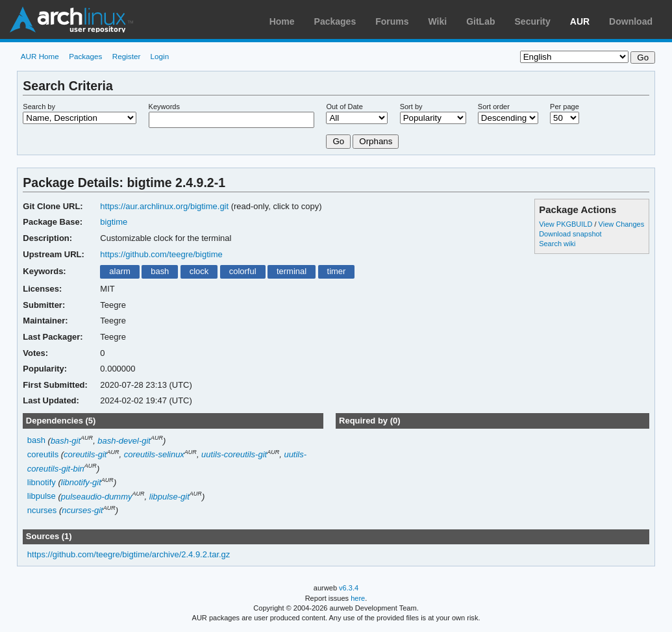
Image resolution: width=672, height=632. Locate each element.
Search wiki (557, 244)
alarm (119, 271)
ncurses (42, 510)
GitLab (480, 21)
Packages (335, 21)
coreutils (43, 454)
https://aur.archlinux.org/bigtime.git (164, 206)
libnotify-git (81, 482)
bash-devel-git (124, 441)
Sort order (494, 107)
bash (160, 271)
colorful (243, 271)
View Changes (622, 224)
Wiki (438, 21)
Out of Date (344, 107)
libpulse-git (169, 497)
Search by (39, 107)
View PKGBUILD (566, 224)
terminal (292, 271)
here (358, 598)
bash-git (66, 441)
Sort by (411, 107)
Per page (565, 107)
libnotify (42, 482)
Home (282, 21)
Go (338, 141)
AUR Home (40, 56)
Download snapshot (570, 234)
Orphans (376, 141)
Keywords (164, 107)
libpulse (42, 497)
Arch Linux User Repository (71, 19)
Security (533, 21)
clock (199, 271)
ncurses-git (82, 510)
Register (127, 56)
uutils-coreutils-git (234, 454)
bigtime (114, 222)
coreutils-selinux (154, 454)
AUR (580, 21)
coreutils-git (85, 454)
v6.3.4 (349, 588)
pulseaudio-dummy (97, 497)
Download (631, 21)
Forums (392, 21)
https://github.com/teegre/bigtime (161, 254)
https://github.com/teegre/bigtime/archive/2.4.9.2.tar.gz (129, 554)
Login (160, 56)
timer (337, 271)
